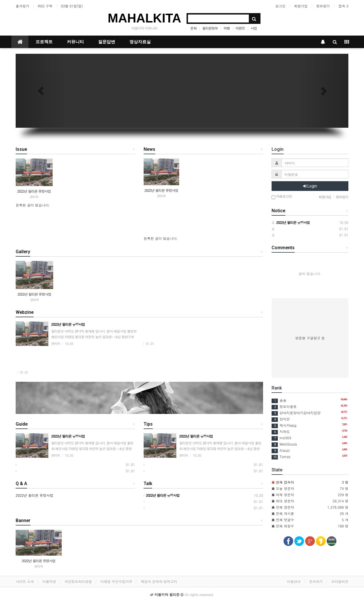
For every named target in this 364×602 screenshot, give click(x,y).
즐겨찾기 (22, 6)
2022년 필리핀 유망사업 (34, 191)
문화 (193, 28)
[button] (41, 91)
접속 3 (343, 6)
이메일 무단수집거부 (116, 581)
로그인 (280, 6)
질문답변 (107, 42)
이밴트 (240, 28)
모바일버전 (340, 581)
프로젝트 (44, 42)
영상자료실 (140, 42)
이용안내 (294, 581)
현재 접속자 (285, 482)
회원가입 (301, 6)
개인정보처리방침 (78, 581)
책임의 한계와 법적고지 (159, 581)
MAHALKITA (144, 18)
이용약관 (49, 581)
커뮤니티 (75, 42)
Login (310, 186)
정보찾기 (323, 6)
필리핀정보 (210, 28)
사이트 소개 (25, 581)
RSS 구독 (45, 6)
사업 (254, 28)
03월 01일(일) (72, 6)
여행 (227, 28)
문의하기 (316, 581)
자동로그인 (282, 197)
